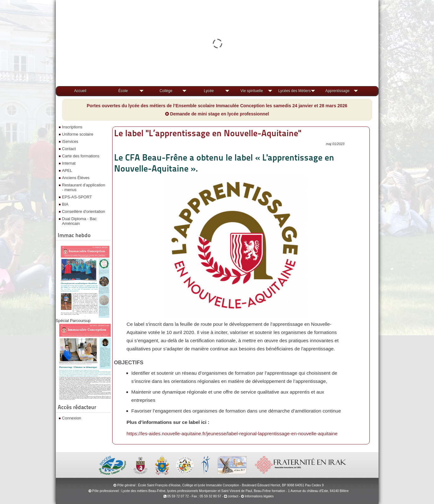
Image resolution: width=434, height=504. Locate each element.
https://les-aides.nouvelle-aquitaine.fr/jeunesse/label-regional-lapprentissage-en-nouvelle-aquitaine (232, 434)
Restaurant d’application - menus (84, 187)
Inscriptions (72, 127)
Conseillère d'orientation (84, 211)
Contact (69, 149)
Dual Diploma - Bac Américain (79, 221)
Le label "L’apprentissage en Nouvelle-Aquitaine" (208, 133)
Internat (69, 163)
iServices (70, 141)
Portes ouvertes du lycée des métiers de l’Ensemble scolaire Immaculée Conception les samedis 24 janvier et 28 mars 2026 (217, 106)
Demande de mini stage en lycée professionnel (217, 114)
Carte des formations (81, 156)
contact (231, 496)
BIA (65, 204)
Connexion (72, 418)
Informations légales (259, 496)
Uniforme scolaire (78, 134)
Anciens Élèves (76, 178)
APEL (67, 170)
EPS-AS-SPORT (77, 197)
